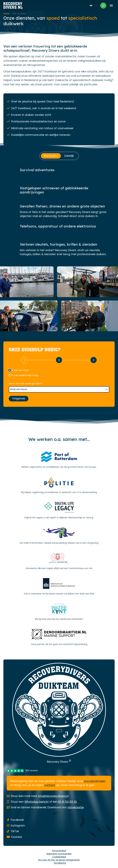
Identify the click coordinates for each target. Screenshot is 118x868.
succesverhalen (95, 781)
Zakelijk (69, 156)
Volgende (19, 398)
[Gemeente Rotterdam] (59, 536)
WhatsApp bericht (36, 802)
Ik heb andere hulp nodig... (26, 375)
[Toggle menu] (111, 5)
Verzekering (60, 863)
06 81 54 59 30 (67, 802)
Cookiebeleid (59, 857)
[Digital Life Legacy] (59, 511)
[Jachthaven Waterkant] (59, 612)
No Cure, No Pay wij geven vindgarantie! (59, 860)
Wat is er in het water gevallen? (26, 384)
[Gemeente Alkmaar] (59, 561)
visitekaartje (76, 807)
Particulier (51, 156)
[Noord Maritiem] (59, 637)
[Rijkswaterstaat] (59, 587)
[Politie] (59, 485)
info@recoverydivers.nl (53, 796)
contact (50, 785)
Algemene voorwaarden (59, 854)
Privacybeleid (59, 851)
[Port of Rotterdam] (59, 460)
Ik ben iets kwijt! (20, 370)
